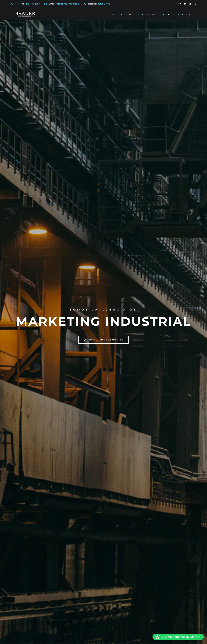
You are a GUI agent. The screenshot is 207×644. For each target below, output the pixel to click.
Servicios (153, 15)
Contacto (189, 15)
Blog (171, 15)
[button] (178, 637)
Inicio (114, 15)
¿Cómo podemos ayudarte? (103, 340)
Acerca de (132, 15)
